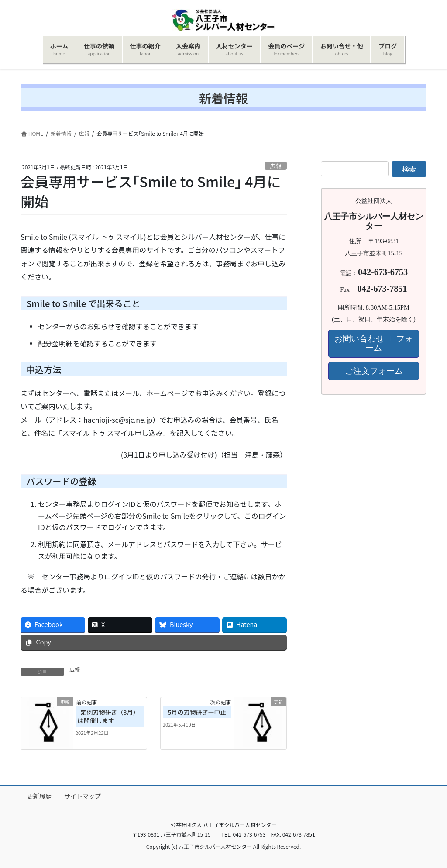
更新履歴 (39, 796)
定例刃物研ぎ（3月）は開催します (108, 716)
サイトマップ (83, 796)
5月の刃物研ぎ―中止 (197, 712)
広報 (276, 166)
